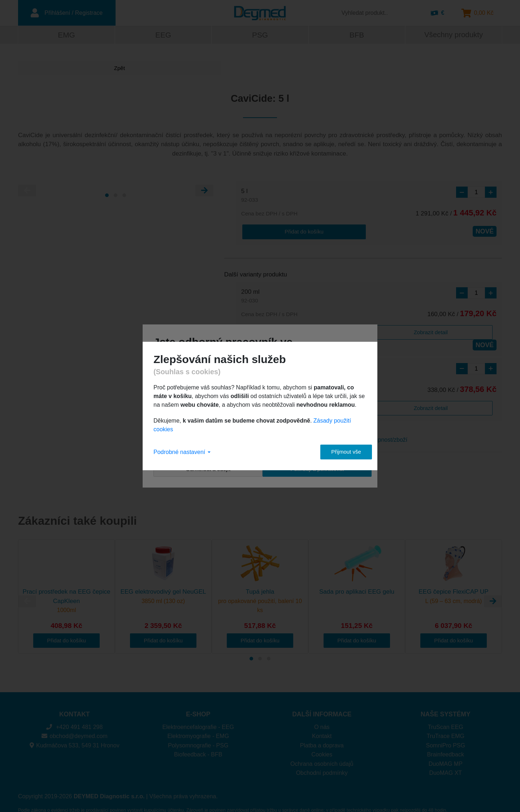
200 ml (250, 296)
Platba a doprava (322, 732)
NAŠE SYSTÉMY (446, 701)
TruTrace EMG (445, 723)
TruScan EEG (446, 714)
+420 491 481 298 (74, 714)
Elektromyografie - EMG (198, 723)
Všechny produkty (453, 36)
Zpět (45, 69)
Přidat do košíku (270, 232)
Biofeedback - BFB (198, 742)
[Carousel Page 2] (116, 196)
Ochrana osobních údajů (322, 751)
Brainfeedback (446, 742)
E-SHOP (198, 701)
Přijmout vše (340, 452)
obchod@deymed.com (75, 723)
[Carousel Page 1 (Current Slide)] (107, 196)
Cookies (322, 742)
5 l (250, 197)
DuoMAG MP (446, 751)
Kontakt (322, 723)
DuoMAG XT (445, 760)
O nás (322, 714)
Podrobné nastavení (182, 452)
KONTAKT (75, 701)
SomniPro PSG (446, 732)
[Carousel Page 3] (124, 196)
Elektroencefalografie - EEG (198, 714)
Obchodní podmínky (322, 760)
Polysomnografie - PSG (198, 732)
